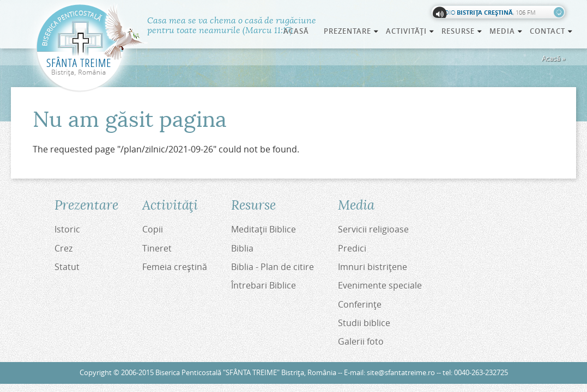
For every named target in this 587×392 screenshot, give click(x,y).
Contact (552, 31)
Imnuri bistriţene (373, 267)
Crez (63, 248)
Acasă (296, 31)
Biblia (242, 248)
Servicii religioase (373, 229)
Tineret (157, 248)
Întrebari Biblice (264, 285)
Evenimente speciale (380, 285)
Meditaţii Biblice (264, 229)
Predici (352, 248)
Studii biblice (364, 323)
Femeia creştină (175, 267)
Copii (153, 229)
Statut (67, 267)
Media (506, 31)
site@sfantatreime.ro (401, 373)
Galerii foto (361, 341)
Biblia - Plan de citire (273, 267)
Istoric (67, 229)
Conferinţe (360, 304)
